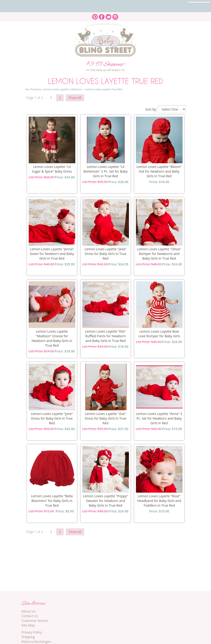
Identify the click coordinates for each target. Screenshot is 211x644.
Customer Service (35, 621)
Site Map (28, 625)
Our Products (33, 89)
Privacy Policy (32, 632)
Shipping (28, 637)
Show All (75, 98)
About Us (29, 611)
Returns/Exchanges (36, 642)
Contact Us (30, 616)
